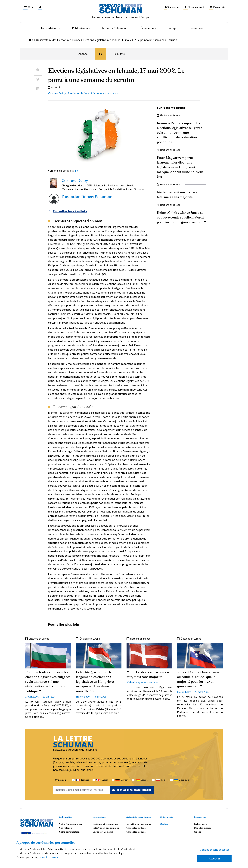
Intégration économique (106, 828)
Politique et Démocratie (106, 824)
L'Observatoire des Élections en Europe (57, 40)
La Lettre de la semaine (139, 824)
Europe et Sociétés (103, 832)
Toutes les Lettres (136, 828)
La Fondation (66, 817)
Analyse (83, 54)
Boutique (172, 28)
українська (182, 780)
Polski (161, 780)
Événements (148, 28)
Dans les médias (203, 828)
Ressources (196, 28)
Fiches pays (200, 824)
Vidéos (198, 832)
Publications (99, 817)
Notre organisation (69, 832)
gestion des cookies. (48, 857)
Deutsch (122, 780)
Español (142, 780)
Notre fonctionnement (71, 824)
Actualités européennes (139, 817)
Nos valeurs (65, 828)
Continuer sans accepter (214, 850)
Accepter (214, 859)
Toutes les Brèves (136, 832)
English (102, 780)
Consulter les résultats (68, 211)
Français (82, 780)
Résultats (119, 54)
